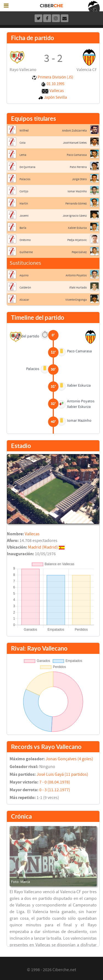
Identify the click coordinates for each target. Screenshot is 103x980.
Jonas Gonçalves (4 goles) (69, 759)
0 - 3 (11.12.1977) (55, 790)
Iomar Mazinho (77, 191)
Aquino (24, 275)
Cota (23, 143)
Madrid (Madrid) (43, 547)
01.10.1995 (55, 84)
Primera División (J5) (55, 77)
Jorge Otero (79, 179)
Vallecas (57, 91)
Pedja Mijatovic (77, 240)
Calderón (25, 288)
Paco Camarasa (77, 155)
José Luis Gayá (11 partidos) (62, 774)
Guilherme (26, 252)
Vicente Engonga (76, 300)
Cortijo (24, 191)
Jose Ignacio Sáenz (75, 216)
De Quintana (27, 167)
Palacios (25, 179)
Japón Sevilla (55, 97)
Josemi (24, 216)
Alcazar (24, 300)
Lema (23, 155)
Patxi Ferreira (78, 167)
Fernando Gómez (76, 204)
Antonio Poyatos (76, 275)
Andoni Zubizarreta (74, 131)
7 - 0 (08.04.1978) (55, 782)
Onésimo (25, 240)
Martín (24, 204)
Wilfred (24, 131)
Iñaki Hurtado (78, 288)
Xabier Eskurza (77, 228)
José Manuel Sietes (75, 143)
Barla (23, 228)
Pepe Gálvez (79, 252)
